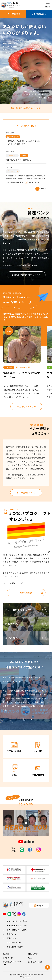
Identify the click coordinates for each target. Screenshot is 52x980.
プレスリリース (13, 171)
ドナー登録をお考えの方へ (18, 925)
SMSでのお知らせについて (26, 108)
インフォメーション (35, 962)
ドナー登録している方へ (17, 930)
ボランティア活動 (14, 942)
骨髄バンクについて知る (17, 921)
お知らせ (12, 155)
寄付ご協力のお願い (15, 947)
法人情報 (6, 954)
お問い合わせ (33, 954)
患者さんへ (11, 934)
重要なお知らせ (13, 137)
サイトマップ (8, 958)
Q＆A (30, 958)
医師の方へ (11, 938)
